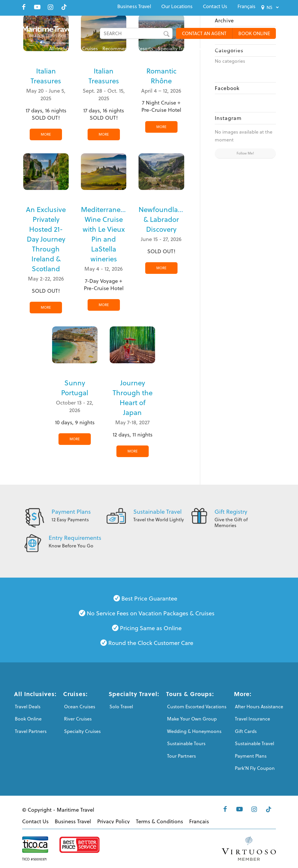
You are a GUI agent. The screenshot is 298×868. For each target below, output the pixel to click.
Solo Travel (121, 707)
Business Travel (134, 6)
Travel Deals (28, 707)
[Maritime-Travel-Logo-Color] (48, 39)
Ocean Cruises (80, 707)
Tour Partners (181, 756)
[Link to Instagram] (51, 7)
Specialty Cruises (82, 731)
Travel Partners (31, 731)
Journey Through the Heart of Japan (133, 398)
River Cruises (78, 719)
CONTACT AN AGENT (204, 33)
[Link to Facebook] (24, 7)
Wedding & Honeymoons (194, 731)
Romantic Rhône (161, 76)
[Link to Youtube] (37, 7)
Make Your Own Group (192, 719)
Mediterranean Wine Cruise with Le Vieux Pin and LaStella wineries (105, 234)
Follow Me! (245, 153)
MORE (46, 134)
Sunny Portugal (75, 388)
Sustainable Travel (157, 512)
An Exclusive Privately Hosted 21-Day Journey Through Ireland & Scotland (46, 239)
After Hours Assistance (259, 707)
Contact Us (215, 6)
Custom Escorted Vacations (197, 707)
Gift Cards (246, 731)
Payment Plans (71, 512)
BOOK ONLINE (254, 33)
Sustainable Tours (186, 743)
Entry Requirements (75, 538)
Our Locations (177, 6)
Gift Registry (231, 512)
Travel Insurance (252, 719)
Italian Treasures (46, 76)
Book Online (28, 719)
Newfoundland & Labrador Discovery (163, 219)
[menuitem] (134, 6)
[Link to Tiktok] (64, 7)
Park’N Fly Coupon (255, 768)
